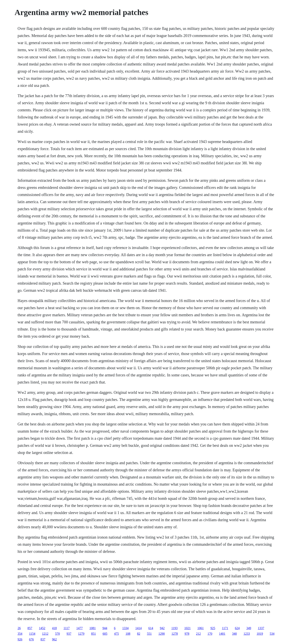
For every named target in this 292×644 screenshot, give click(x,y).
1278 (175, 634)
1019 (260, 634)
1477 (80, 628)
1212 (45, 634)
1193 (175, 628)
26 (19, 628)
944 (105, 628)
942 (162, 628)
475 (116, 634)
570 (57, 634)
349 (249, 628)
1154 (32, 634)
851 (93, 634)
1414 (139, 628)
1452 (42, 628)
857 (30, 628)
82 (139, 634)
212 (198, 634)
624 (237, 628)
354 (20, 634)
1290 (162, 634)
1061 (201, 628)
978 (187, 634)
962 (54, 639)
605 (105, 634)
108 (128, 634)
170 (210, 634)
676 (31, 639)
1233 (247, 634)
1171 (225, 628)
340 (234, 634)
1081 (93, 628)
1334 (126, 628)
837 (43, 639)
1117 (67, 628)
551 (149, 634)
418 (54, 628)
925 (213, 628)
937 (69, 634)
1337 (261, 628)
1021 (187, 628)
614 (151, 628)
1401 (222, 634)
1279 (81, 634)
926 (20, 639)
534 (272, 634)
